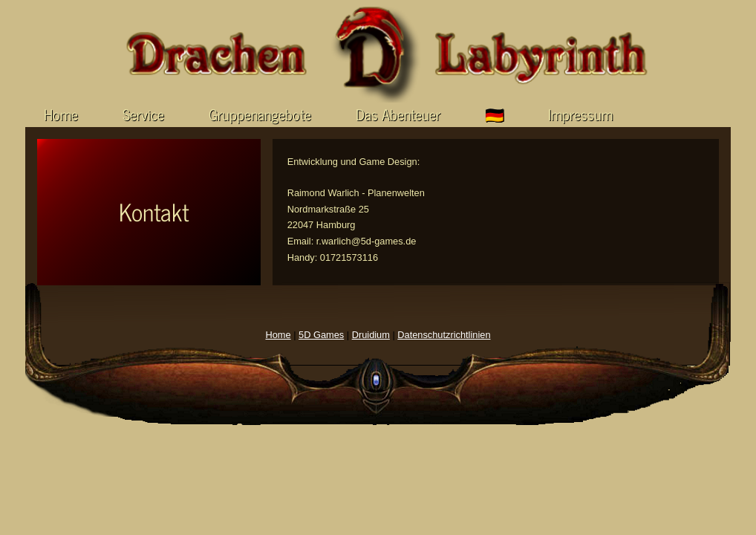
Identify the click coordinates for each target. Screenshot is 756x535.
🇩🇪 (494, 114)
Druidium (371, 335)
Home (61, 114)
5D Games (321, 335)
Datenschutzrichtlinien (444, 335)
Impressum (580, 114)
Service (143, 114)
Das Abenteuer (398, 114)
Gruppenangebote (260, 114)
